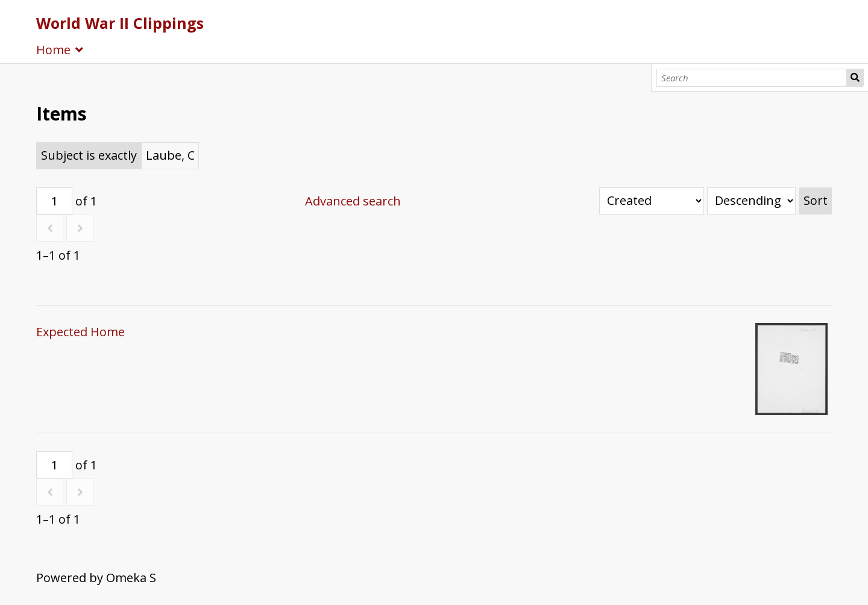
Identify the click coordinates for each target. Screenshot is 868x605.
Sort (816, 200)
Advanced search (353, 201)
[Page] (54, 201)
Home (53, 50)
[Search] (752, 78)
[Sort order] (751, 201)
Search (855, 78)
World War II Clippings (120, 23)
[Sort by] (652, 201)
